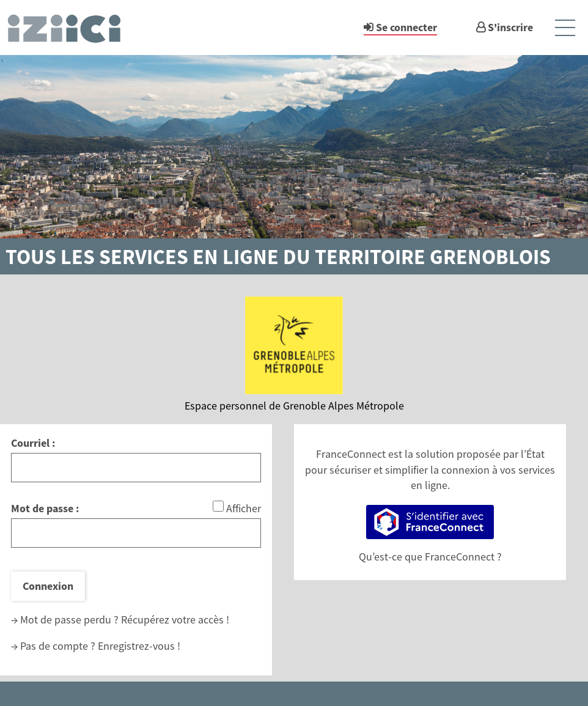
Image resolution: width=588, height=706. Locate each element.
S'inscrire (510, 27)
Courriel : (33, 443)
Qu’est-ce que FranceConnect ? (430, 557)
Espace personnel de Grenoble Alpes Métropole (294, 406)
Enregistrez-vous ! (139, 646)
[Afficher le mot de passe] (218, 506)
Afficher (244, 508)
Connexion (48, 586)
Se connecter (406, 27)
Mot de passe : (45, 508)
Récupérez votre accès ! (175, 620)
